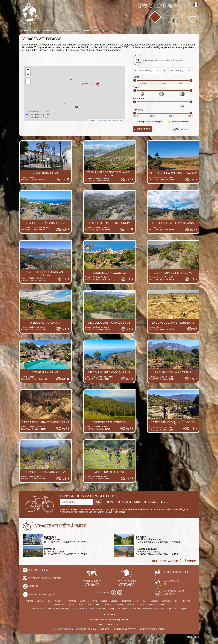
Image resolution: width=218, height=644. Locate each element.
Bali (50, 601)
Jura (77, 609)
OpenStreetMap (102, 120)
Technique (138, 99)
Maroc (72, 604)
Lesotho (187, 601)
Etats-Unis (127, 601)
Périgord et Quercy (106, 609)
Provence (160, 609)
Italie (144, 601)
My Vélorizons (179, 5)
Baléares (41, 601)
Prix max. (138, 110)
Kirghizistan (166, 601)
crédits (105, 629)
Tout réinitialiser (183, 129)
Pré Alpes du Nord (126, 609)
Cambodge (60, 601)
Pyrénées (172, 609)
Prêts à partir (174, 60)
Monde (149, 60)
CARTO (122, 120)
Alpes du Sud (54, 609)
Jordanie (154, 601)
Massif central (88, 609)
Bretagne (67, 609)
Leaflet (90, 120)
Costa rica (84, 601)
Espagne (115, 601)
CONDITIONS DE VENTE (125, 629)
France (159, 60)
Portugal (108, 604)
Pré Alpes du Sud (145, 609)
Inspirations (142, 129)
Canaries (72, 601)
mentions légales (86, 629)
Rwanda (119, 604)
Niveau (137, 87)
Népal (80, 604)
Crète (95, 601)
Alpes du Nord (38, 609)
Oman (89, 604)
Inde (137, 601)
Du (147, 71)
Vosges (183, 609)
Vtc (165, 502)
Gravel (151, 502)
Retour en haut (192, 637)
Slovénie (130, 604)
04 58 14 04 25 (111, 624)
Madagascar (60, 604)
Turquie (161, 604)
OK (98, 502)
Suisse (141, 604)
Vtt (111, 502)
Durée (136, 77)
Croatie (104, 601)
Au (178, 71)
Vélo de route (130, 502)
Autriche (29, 601)
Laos (177, 601)
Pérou (98, 604)
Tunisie (150, 604)
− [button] (28, 75)
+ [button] (28, 70)
